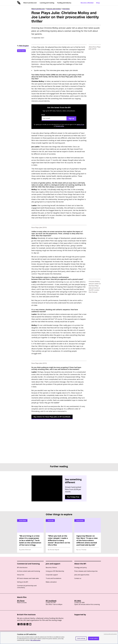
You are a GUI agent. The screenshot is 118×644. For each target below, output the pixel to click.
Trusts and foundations (54, 578)
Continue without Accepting (110, 634)
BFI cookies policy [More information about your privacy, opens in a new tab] (35, 640)
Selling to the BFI (23, 582)
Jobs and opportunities (82, 575)
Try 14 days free (73, 497)
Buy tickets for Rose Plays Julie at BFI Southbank (52, 417)
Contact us (78, 578)
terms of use (80, 124)
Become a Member (87, 3)
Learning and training (47, 3)
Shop (98, 3)
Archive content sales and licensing (28, 571)
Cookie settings (81, 638)
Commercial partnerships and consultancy (27, 587)
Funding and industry (64, 3)
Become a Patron (51, 567)
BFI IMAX (78, 601)
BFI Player (21, 601)
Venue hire (21, 575)
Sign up (71, 118)
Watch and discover (30, 3)
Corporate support (52, 575)
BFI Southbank (51, 601)
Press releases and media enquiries (86, 571)
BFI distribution (22, 567)
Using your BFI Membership (55, 571)
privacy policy (60, 126)
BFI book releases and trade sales (28, 578)
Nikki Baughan (24, 46)
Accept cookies (94, 638)
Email (54, 117)
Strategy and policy (81, 567)
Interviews (66, 9)
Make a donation (51, 582)
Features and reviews (54, 9)
